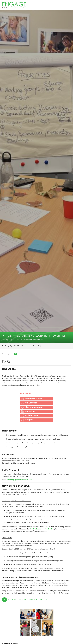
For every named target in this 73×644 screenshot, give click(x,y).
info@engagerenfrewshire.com (19, 480)
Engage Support (10, 346)
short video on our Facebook (41, 529)
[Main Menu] (68, 5)
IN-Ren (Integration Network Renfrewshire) (29, 346)
